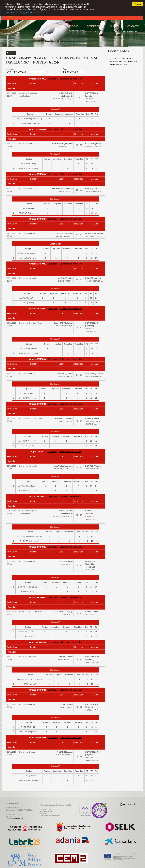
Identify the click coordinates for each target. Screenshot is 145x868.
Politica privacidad (46, 811)
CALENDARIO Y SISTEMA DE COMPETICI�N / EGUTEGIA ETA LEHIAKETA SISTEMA (123, 62)
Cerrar (138, 4)
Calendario (53, 79)
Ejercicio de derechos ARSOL (50, 816)
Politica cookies (45, 809)
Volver (12, 53)
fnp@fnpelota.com (17, 818)
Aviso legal (44, 814)
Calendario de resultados (71, 79)
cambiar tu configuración (19, 12)
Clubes (115, 26)
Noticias (73, 26)
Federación (53, 26)
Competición (94, 26)
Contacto (133, 26)
